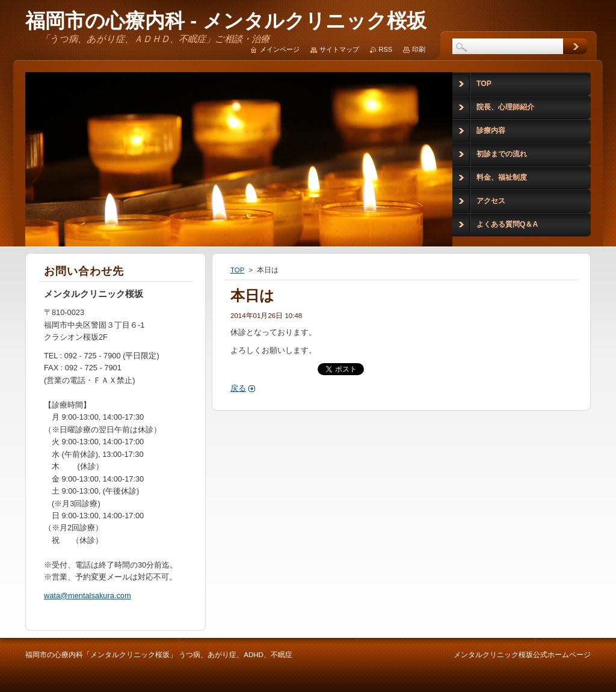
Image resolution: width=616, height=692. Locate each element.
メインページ (280, 49)
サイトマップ (339, 49)
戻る (238, 388)
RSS (386, 49)
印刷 (419, 49)
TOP (237, 270)
